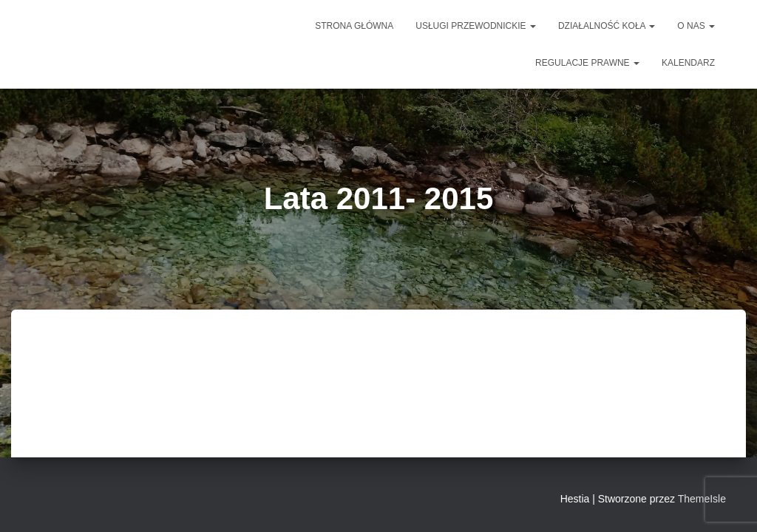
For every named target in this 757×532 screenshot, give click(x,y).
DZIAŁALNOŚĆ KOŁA (607, 26)
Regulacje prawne (587, 63)
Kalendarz (688, 63)
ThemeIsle (702, 499)
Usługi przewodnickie (476, 26)
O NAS (696, 26)
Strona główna (354, 26)
